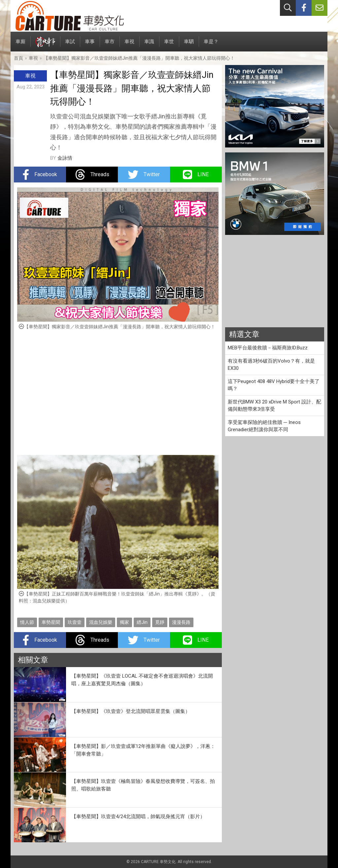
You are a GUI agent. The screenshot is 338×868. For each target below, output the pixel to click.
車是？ (211, 45)
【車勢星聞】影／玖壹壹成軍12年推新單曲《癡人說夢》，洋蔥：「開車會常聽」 (143, 750)
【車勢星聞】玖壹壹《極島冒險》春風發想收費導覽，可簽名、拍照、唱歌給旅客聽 (143, 785)
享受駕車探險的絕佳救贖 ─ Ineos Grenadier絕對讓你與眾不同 (264, 426)
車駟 (189, 45)
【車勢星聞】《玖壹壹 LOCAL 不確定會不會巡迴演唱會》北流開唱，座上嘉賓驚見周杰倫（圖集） (142, 680)
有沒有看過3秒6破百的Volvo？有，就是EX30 (271, 365)
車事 (90, 45)
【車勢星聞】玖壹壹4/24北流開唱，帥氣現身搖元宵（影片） (138, 817)
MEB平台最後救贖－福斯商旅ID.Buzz (268, 348)
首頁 (18, 58)
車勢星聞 (51, 622)
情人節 (27, 622)
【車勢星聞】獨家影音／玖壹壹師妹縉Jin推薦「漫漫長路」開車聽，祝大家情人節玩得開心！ (139, 58)
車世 (169, 45)
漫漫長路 (181, 622)
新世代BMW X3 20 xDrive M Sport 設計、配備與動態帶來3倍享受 (274, 406)
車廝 (20, 45)
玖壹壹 (75, 622)
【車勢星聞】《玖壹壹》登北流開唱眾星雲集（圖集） (131, 711)
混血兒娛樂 (101, 622)
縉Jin (142, 622)
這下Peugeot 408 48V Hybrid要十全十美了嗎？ (274, 385)
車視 (129, 45)
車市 (110, 45)
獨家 (124, 622)
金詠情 (65, 158)
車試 (70, 45)
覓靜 (160, 622)
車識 (149, 45)
